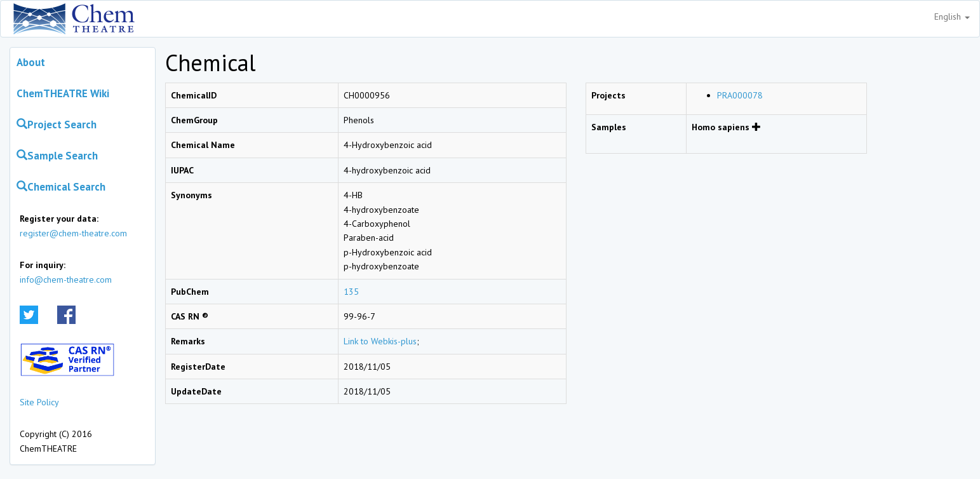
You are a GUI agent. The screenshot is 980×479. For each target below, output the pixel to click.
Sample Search (57, 156)
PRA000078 (740, 95)
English (952, 17)
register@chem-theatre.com (73, 233)
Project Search (57, 125)
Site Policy (39, 402)
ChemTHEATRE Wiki (63, 93)
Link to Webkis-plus (380, 341)
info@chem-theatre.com (66, 280)
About (31, 62)
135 (351, 292)
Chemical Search (61, 187)
